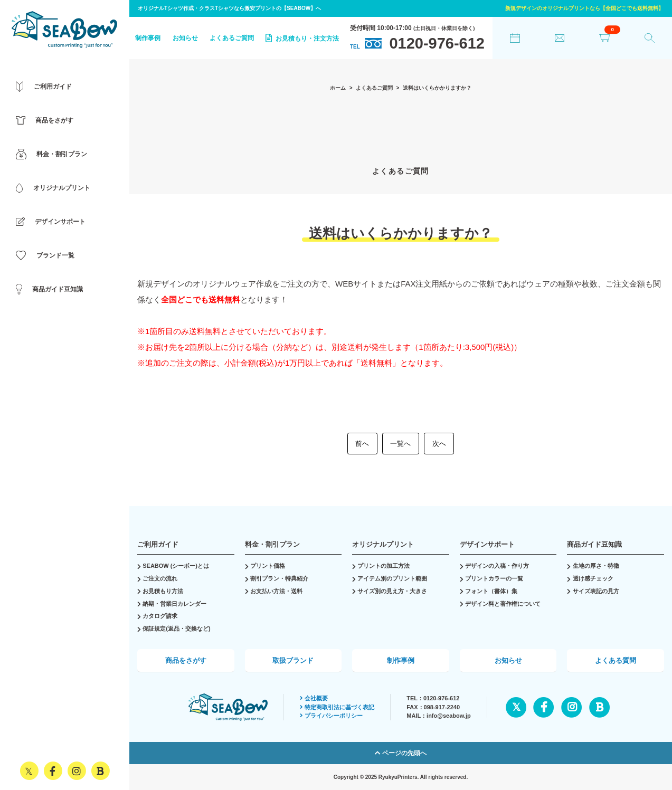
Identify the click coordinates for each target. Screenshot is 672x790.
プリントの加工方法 (384, 566)
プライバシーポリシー (331, 716)
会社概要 (314, 698)
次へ (439, 444)
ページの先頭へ (400, 753)
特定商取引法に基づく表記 (337, 707)
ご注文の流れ (160, 578)
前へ (362, 444)
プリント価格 (268, 566)
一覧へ (400, 444)
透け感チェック (593, 578)
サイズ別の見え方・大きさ (392, 591)
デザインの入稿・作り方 (497, 566)
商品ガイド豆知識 (594, 544)
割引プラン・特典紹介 (279, 578)
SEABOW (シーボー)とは (176, 566)
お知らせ (185, 38)
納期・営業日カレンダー (174, 604)
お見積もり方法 (163, 591)
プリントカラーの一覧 (494, 578)
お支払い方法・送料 (276, 591)
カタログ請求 (160, 616)
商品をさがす (186, 660)
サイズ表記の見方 (596, 591)
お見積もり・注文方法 (302, 38)
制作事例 (148, 38)
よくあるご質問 (232, 38)
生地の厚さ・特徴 (596, 566)
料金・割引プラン (272, 544)
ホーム (338, 88)
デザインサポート (487, 544)
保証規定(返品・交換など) (176, 629)
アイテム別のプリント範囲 (392, 578)
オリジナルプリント (383, 544)
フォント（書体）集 (491, 591)
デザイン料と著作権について (503, 604)
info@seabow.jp (449, 716)
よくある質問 (616, 660)
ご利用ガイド (158, 544)
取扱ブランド (293, 660)
